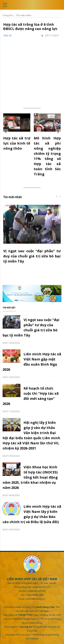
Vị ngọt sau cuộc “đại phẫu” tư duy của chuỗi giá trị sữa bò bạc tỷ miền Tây (32, 256)
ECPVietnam (32, 639)
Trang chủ (8, 15)
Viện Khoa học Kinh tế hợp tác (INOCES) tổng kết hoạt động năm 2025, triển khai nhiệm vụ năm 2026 (30, 477)
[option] (32, 236)
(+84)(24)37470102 (37, 591)
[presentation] (6, 132)
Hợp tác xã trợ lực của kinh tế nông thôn (17, 143)
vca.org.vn (26, 635)
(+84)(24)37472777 (41, 587)
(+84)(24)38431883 (34, 595)
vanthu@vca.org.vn (35, 599)
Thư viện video (24, 15)
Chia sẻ (7, 35)
